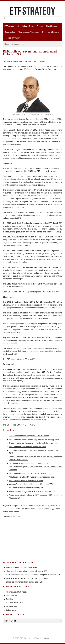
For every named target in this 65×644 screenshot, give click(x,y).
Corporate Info (18, 44)
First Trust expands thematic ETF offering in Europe (27, 578)
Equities (40, 26)
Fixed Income (52, 26)
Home (7, 44)
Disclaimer (39, 638)
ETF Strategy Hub (12, 26)
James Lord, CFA (25, 61)
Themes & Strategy (12, 38)
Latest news (11, 610)
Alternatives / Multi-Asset (16, 592)
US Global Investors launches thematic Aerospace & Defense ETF (33, 575)
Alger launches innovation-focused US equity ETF (27, 571)
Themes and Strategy (45, 509)
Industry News (28, 26)
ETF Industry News (47, 506)
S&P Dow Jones (29, 509)
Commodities (10, 32)
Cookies (49, 638)
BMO (10, 506)
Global (13, 509)
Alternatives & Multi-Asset (29, 32)
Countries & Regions (51, 32)
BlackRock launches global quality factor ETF (25, 582)
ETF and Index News (30, 506)
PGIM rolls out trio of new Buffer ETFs (22, 568)
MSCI (19, 509)
